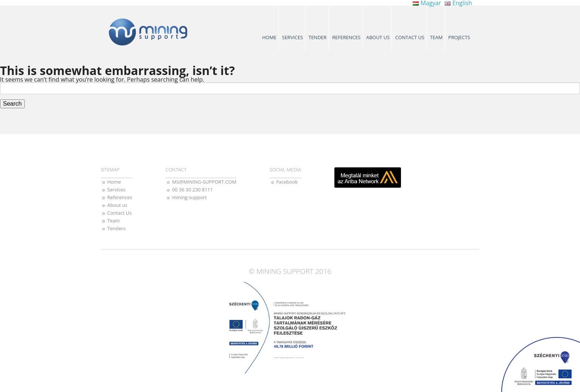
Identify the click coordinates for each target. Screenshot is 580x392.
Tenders (116, 228)
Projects (459, 37)
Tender (318, 37)
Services (293, 37)
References (346, 37)
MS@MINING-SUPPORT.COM (204, 182)
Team (436, 37)
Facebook (287, 182)
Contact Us (410, 37)
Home (269, 37)
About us (378, 37)
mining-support (189, 197)
